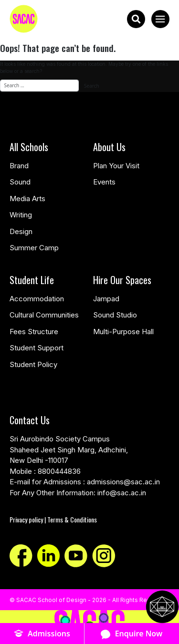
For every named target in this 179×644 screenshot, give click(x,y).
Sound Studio (115, 315)
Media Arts (27, 199)
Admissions (42, 634)
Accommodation (37, 299)
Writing (21, 215)
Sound (20, 182)
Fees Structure (34, 332)
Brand (19, 166)
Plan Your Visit (116, 166)
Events (104, 182)
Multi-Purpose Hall (123, 332)
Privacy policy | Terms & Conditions (53, 519)
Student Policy (33, 364)
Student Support (37, 348)
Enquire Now (132, 634)
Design (21, 231)
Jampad (106, 299)
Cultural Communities (44, 315)
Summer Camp (34, 248)
